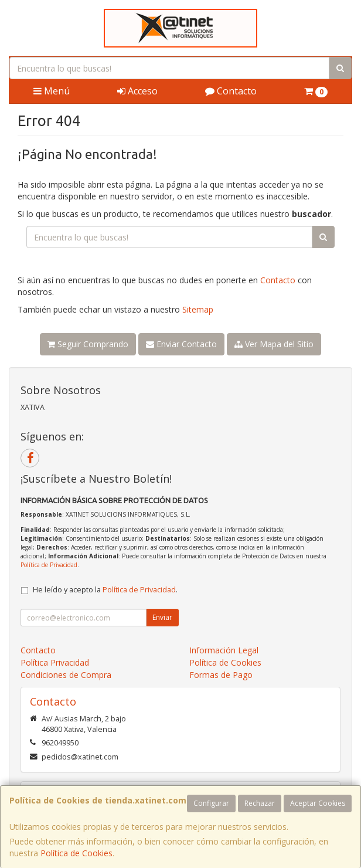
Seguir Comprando (88, 344)
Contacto (231, 91)
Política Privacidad (55, 662)
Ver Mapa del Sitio (274, 344)
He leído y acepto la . (105, 590)
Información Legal (224, 650)
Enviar (162, 617)
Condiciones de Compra (66, 675)
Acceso (137, 91)
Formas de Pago (221, 675)
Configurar (211, 803)
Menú (52, 91)
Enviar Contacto (181, 344)
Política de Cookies (76, 853)
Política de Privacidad (49, 565)
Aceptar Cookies (318, 803)
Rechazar (260, 803)
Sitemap (198, 309)
